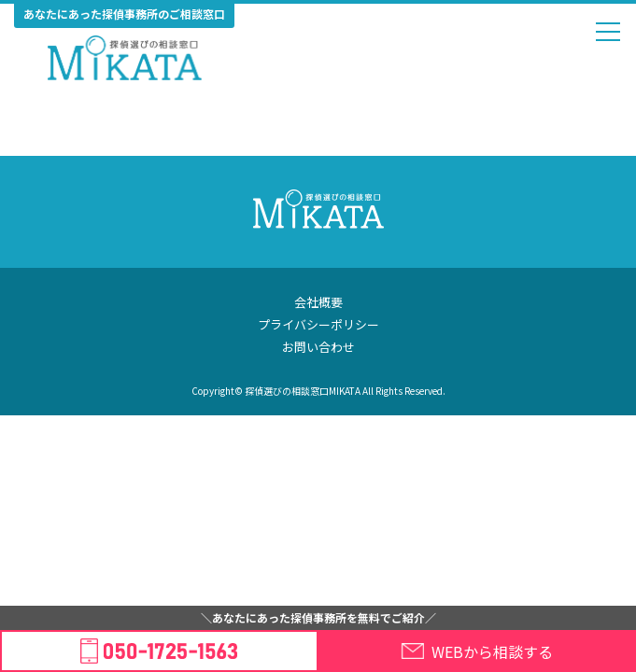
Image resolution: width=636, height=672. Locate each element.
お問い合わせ (318, 347)
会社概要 (318, 302)
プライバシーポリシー (318, 324)
